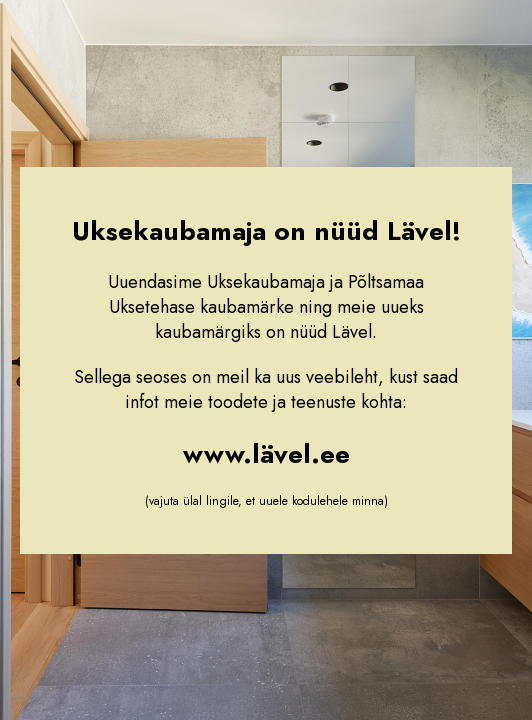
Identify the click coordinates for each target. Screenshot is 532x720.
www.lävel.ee (266, 454)
